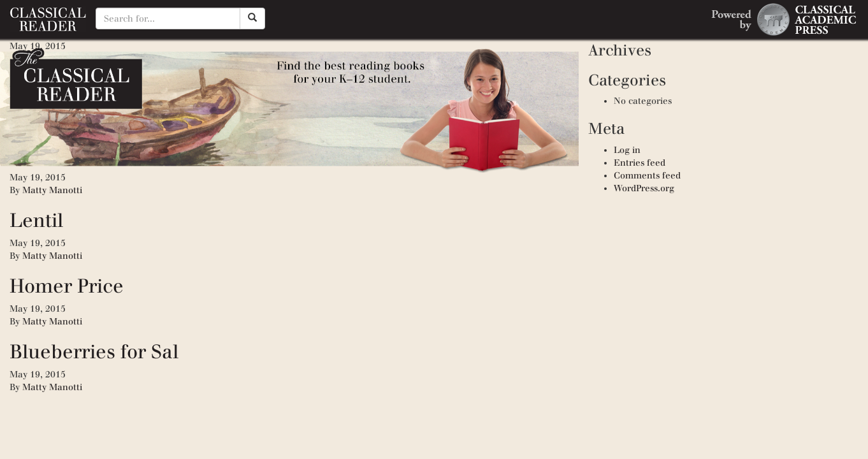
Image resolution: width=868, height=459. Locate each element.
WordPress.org (644, 188)
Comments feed (647, 176)
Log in (627, 150)
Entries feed (640, 163)
